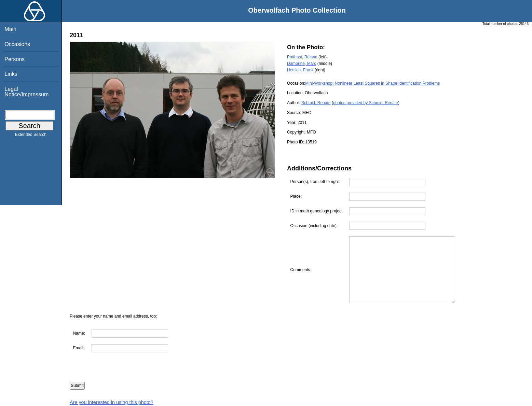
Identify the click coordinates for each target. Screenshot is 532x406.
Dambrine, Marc (302, 64)
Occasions (17, 44)
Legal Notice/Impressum (26, 92)
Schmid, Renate (316, 103)
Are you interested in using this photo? (112, 402)
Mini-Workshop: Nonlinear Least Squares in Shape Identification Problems (372, 83)
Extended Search (31, 136)
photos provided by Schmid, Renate (366, 103)
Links (11, 74)
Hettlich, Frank (300, 70)
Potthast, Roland (302, 57)
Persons (15, 59)
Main (10, 29)
